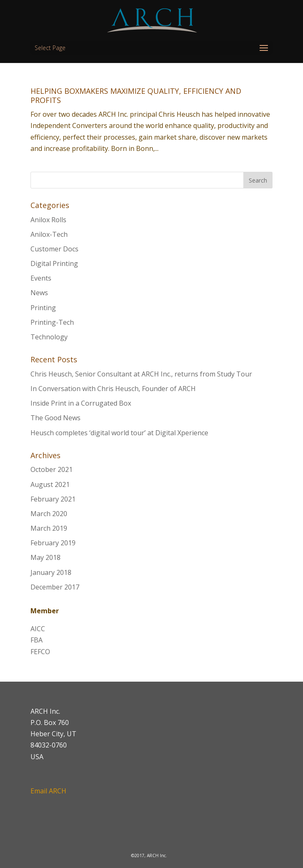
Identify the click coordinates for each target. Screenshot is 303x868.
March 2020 (49, 514)
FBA (37, 640)
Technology (49, 337)
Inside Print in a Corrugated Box (81, 403)
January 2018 (51, 572)
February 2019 (53, 543)
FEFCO (40, 652)
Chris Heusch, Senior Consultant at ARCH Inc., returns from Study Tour (141, 374)
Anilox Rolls (48, 220)
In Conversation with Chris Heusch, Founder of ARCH (113, 389)
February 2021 (53, 499)
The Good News (56, 418)
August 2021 (50, 484)
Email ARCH (48, 791)
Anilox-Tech (49, 234)
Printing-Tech (52, 322)
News (39, 293)
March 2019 (49, 528)
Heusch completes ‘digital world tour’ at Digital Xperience (119, 433)
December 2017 (55, 587)
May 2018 (45, 557)
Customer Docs (54, 249)
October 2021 (52, 469)
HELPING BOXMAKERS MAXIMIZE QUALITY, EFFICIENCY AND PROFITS (136, 95)
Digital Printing (54, 263)
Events (41, 278)
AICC (38, 629)
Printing (43, 308)
